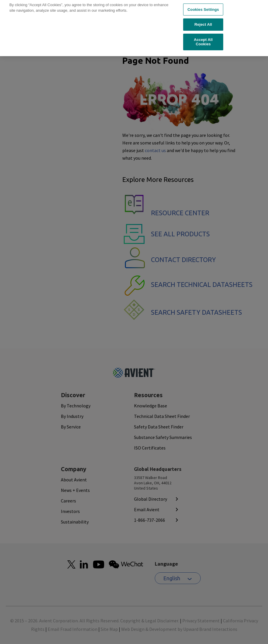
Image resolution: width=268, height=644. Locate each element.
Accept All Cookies (203, 33)
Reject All (203, 16)
